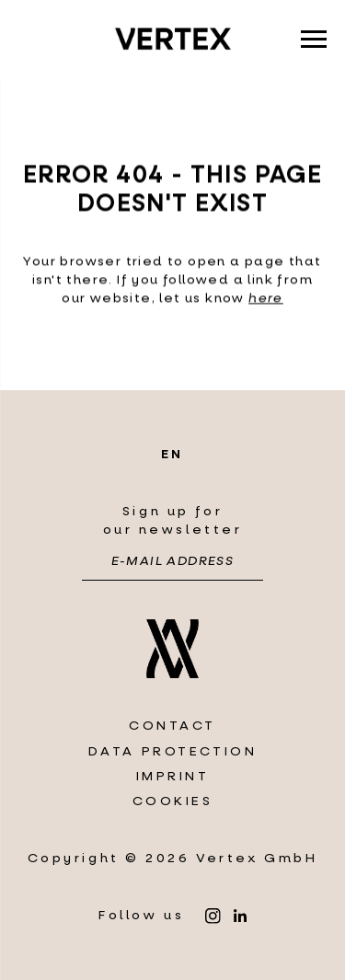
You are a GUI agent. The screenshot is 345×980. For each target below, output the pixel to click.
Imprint (173, 776)
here (266, 300)
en (172, 454)
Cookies (173, 801)
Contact (172, 726)
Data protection (173, 751)
